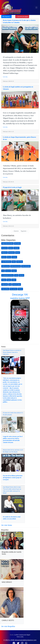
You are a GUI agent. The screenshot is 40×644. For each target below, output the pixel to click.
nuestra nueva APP (20, 298)
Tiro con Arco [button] (13, 289)
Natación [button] (21, 275)
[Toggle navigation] (36, 8)
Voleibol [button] (20, 289)
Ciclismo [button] (14, 257)
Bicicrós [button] (4, 257)
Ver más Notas (7, 525)
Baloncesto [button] (4, 253)
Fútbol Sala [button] (20, 262)
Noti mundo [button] (17, 243)
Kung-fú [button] (14, 271)
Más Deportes (6, 17)
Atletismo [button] (16, 248)
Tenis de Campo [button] (16, 284)
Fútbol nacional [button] (6, 266)
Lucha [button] (16, 275)
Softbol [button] (14, 280)
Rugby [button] (9, 280)
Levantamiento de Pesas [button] (7, 275)
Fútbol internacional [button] (16, 266)
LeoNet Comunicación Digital (22, 635)
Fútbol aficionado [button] (26, 266)
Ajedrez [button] (11, 248)
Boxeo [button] (9, 257)
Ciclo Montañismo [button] (6, 262)
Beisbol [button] (18, 253)
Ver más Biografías (8, 626)
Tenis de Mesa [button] (5, 289)
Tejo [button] (10, 284)
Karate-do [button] (8, 271)
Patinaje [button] (4, 280)
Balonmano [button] (11, 253)
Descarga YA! (20, 295)
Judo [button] (3, 271)
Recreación (5, 248)
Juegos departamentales (7, 243)
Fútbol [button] (14, 262)
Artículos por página (23, 17)
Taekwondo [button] (5, 284)
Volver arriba (20, 637)
